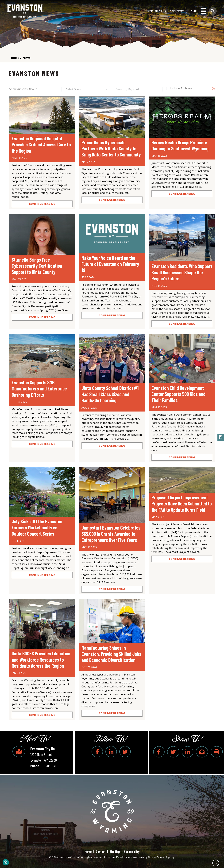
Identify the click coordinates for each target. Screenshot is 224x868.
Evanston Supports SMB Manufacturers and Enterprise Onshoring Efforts (39, 388)
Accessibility (132, 852)
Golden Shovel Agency (161, 857)
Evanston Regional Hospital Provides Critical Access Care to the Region (41, 144)
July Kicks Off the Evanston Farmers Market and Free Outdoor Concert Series (37, 527)
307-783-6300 (49, 766)
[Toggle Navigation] (198, 11)
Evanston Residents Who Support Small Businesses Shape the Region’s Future (182, 272)
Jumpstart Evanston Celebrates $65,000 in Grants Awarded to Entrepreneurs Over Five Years (111, 534)
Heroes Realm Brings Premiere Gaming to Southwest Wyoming (180, 145)
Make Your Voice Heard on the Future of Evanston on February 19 (110, 264)
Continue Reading (42, 204)
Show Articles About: (23, 89)
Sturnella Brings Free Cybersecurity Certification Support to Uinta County (37, 266)
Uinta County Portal (158, 11)
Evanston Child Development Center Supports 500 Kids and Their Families (178, 394)
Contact (101, 852)
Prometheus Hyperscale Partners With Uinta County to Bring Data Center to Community (111, 148)
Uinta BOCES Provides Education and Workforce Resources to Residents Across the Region (41, 659)
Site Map (115, 852)
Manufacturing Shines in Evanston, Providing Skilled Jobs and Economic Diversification (111, 654)
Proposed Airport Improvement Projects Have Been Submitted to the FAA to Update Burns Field (182, 503)
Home (88, 852)
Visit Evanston (177, 11)
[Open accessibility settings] (6, 862)
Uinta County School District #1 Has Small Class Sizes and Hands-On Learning (110, 394)
